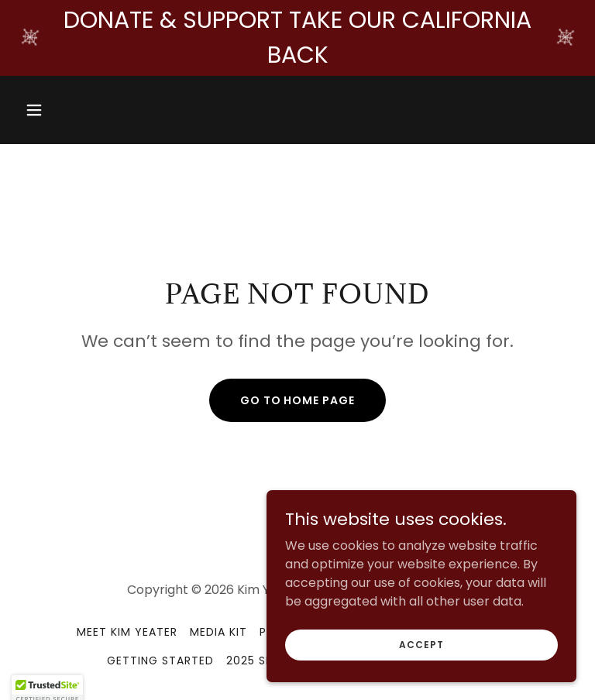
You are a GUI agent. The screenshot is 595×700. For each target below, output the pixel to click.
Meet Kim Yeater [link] (127, 632)
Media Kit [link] (218, 632)
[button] (60, 110)
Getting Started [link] (160, 661)
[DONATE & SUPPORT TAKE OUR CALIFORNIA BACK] (297, 38)
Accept (421, 655)
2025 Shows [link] (264, 661)
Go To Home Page (298, 400)
